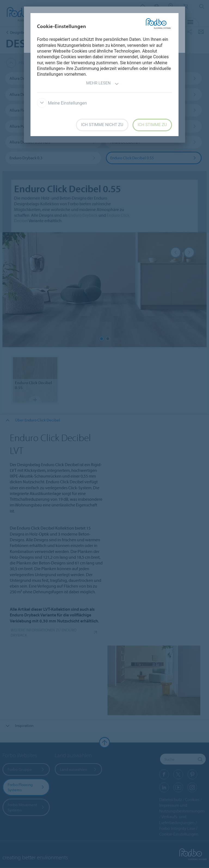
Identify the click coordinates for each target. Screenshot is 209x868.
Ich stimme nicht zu (102, 125)
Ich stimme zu (152, 125)
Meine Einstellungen (62, 103)
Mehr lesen (102, 84)
